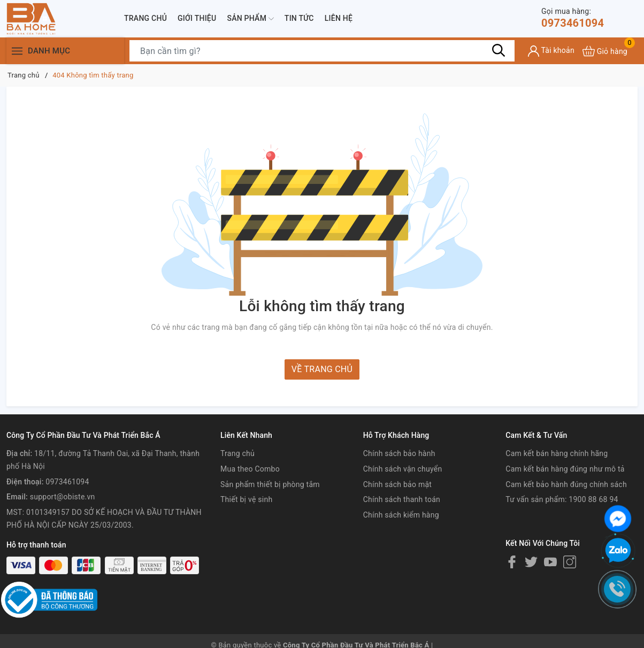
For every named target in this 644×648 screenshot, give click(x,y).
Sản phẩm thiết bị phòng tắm (270, 484)
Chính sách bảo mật (397, 484)
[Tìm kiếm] (499, 51)
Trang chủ (145, 18)
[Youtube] (550, 561)
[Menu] (17, 51)
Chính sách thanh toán (402, 499)
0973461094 (573, 18)
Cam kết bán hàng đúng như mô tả (565, 469)
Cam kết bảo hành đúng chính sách (566, 484)
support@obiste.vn (63, 497)
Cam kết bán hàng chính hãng (557, 453)
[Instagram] (570, 561)
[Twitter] (531, 561)
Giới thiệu (197, 18)
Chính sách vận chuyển (403, 469)
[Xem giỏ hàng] (605, 51)
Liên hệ (339, 18)
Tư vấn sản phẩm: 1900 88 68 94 (562, 499)
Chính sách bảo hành (399, 453)
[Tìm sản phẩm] (322, 51)
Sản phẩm (250, 19)
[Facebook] (512, 561)
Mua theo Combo (250, 469)
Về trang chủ (322, 369)
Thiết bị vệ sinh (246, 499)
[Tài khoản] (551, 51)
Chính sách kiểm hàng (401, 515)
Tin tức (299, 18)
